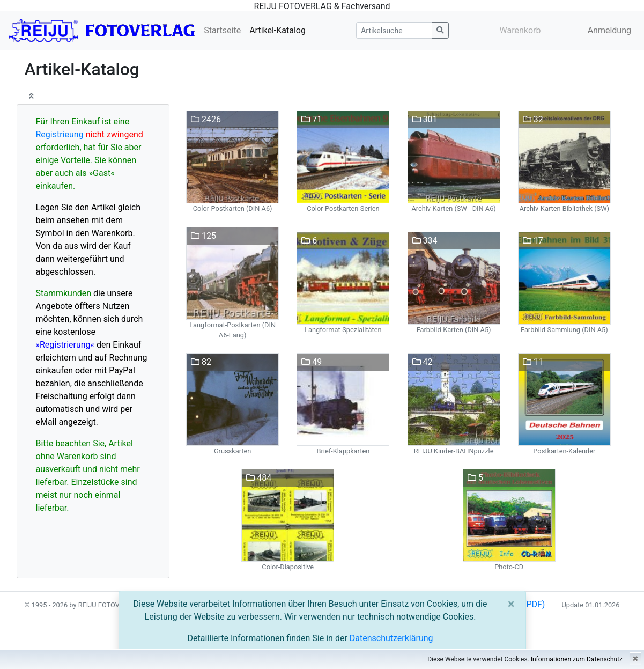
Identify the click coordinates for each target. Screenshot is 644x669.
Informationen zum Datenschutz (577, 659)
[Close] (511, 604)
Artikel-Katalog (277, 30)
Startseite (222, 30)
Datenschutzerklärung (391, 638)
